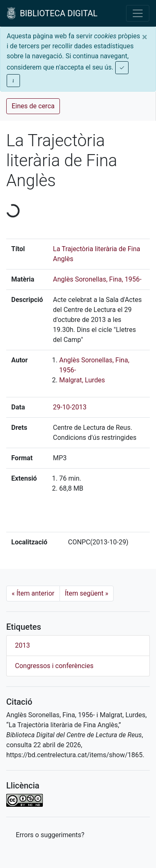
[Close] (145, 37)
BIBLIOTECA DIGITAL (52, 13)
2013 (22, 645)
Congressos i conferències (54, 666)
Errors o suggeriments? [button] (50, 835)
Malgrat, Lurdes (82, 380)
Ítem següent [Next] (87, 593)
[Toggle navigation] (138, 13)
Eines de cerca (33, 106)
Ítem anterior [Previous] (33, 593)
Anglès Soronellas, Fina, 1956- (97, 279)
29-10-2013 (70, 407)
